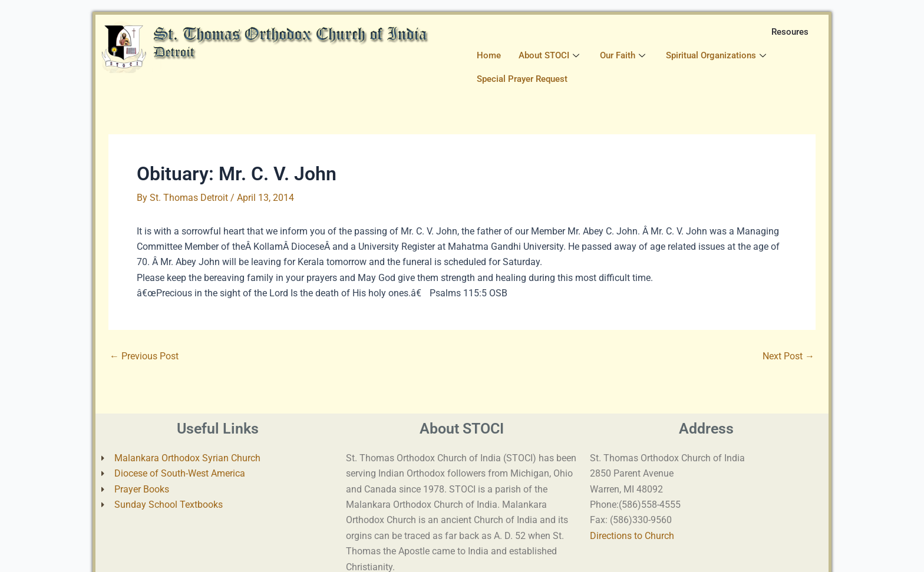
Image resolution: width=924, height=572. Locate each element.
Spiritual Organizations (717, 55)
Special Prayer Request (522, 79)
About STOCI (550, 55)
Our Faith (624, 55)
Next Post (788, 356)
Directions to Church (632, 536)
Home (489, 55)
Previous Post (144, 356)
